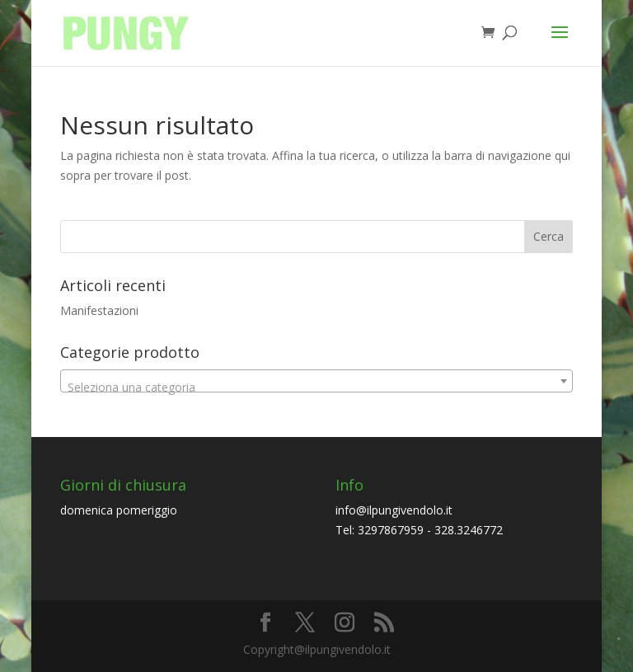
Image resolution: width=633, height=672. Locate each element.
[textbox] (316, 388)
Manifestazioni (99, 310)
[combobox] (316, 381)
